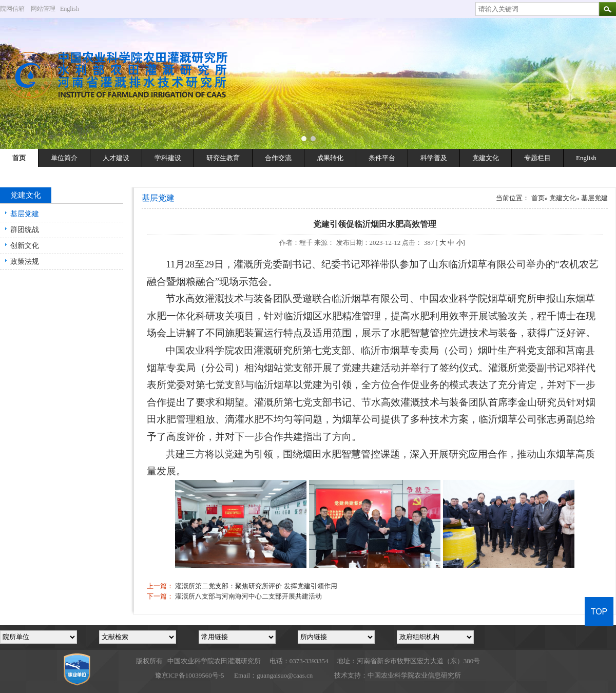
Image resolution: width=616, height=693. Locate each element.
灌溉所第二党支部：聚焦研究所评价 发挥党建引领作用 (256, 586)
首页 (19, 158)
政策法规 (25, 262)
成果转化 (330, 158)
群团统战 (25, 230)
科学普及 (434, 158)
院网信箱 (12, 9)
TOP (599, 612)
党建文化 (486, 158)
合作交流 (278, 158)
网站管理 (43, 9)
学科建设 (168, 158)
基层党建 (25, 214)
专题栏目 (537, 158)
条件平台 (382, 158)
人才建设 (116, 158)
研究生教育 (223, 158)
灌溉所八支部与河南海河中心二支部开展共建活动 (248, 596)
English (73, 9)
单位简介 (64, 158)
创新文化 (25, 246)
